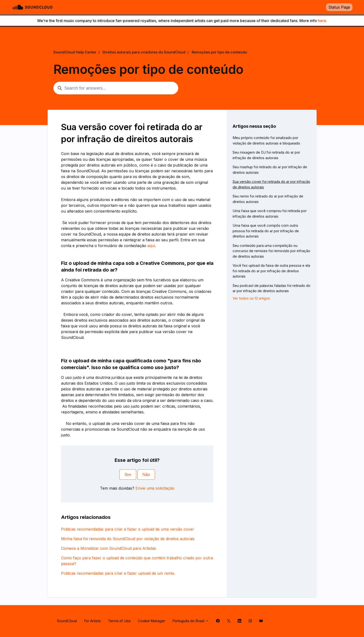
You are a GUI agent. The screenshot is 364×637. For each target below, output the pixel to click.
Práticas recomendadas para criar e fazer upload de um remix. (118, 573)
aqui (151, 246)
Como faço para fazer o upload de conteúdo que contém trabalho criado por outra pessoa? (137, 561)
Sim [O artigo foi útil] (128, 475)
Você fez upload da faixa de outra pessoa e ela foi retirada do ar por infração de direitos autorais (271, 271)
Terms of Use (119, 621)
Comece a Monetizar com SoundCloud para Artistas (109, 548)
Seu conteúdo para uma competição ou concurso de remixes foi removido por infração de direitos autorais (271, 251)
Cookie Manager (151, 621)
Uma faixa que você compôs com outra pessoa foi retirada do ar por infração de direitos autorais (266, 231)
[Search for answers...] (116, 88)
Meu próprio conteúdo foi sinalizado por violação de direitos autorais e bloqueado (266, 140)
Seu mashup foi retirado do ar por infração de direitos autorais (270, 170)
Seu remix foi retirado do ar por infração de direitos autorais (268, 199)
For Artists (92, 621)
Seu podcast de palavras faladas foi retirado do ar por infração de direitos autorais (272, 288)
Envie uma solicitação (155, 488)
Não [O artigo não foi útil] (146, 475)
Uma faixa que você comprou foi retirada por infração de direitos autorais (270, 214)
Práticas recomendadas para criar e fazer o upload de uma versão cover (128, 529)
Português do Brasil (191, 621)
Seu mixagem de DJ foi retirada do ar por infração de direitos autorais (266, 155)
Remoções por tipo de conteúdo (219, 52)
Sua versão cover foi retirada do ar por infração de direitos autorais (271, 184)
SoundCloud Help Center (75, 52)
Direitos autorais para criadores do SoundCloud (144, 52)
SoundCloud (67, 621)
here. (322, 21)
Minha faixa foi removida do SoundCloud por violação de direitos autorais (128, 539)
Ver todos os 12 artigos (251, 298)
